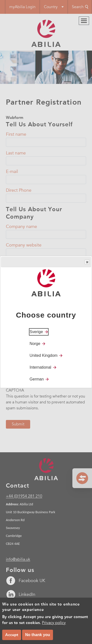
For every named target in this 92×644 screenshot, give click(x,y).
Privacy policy (54, 623)
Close (87, 262)
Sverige (36, 332)
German (37, 379)
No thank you (37, 635)
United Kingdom (44, 355)
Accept (12, 635)
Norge (35, 344)
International (40, 367)
